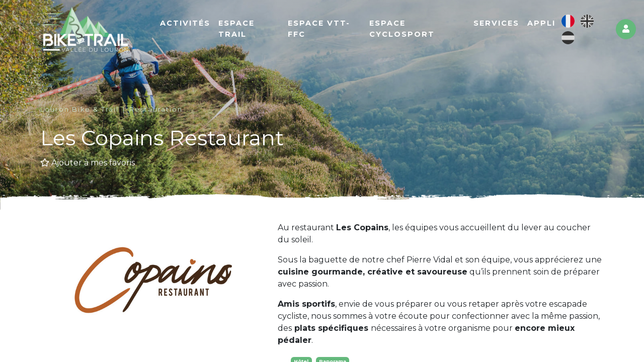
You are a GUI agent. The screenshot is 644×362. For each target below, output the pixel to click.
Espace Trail (236, 29)
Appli (541, 23)
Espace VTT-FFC (319, 29)
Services (496, 23)
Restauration (156, 109)
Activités (185, 23)
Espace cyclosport (402, 29)
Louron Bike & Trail (79, 109)
